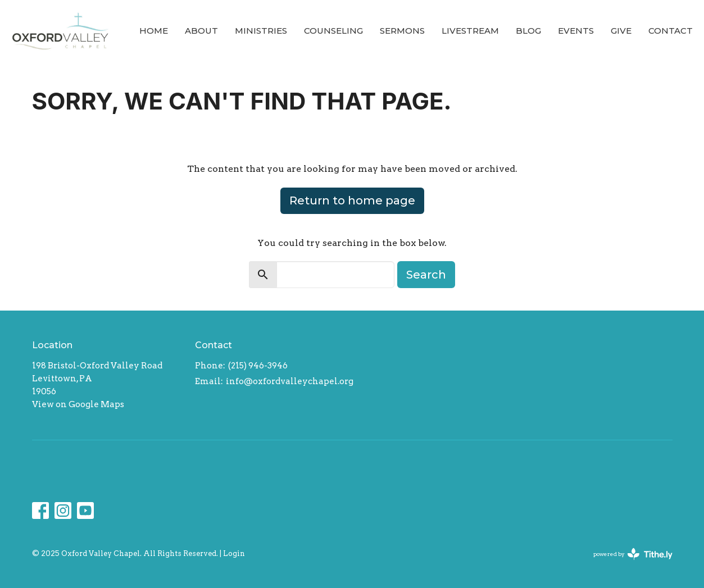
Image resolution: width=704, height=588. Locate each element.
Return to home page (352, 200)
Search (426, 275)
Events (576, 31)
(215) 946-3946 (258, 366)
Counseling (333, 31)
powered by (633, 554)
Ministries (261, 31)
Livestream (470, 31)
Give (621, 31)
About (201, 31)
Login (234, 553)
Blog (528, 31)
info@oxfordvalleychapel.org (290, 381)
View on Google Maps (78, 404)
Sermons (402, 31)
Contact (671, 31)
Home (154, 31)
